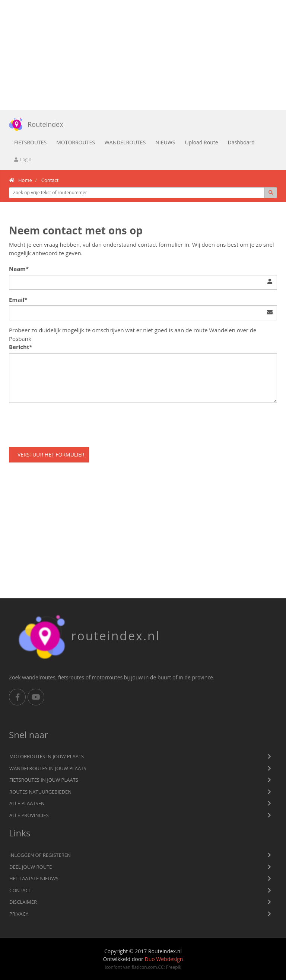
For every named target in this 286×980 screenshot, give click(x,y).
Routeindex (34, 124)
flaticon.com (144, 967)
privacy (19, 914)
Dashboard (241, 142)
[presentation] (66, 423)
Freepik (174, 967)
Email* (18, 300)
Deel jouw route (31, 867)
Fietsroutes (30, 142)
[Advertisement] (143, 55)
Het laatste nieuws (34, 878)
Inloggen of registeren (40, 855)
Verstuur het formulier (51, 454)
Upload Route (201, 142)
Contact (20, 890)
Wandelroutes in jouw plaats (48, 768)
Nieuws (165, 142)
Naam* (19, 269)
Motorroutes (76, 142)
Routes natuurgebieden (40, 792)
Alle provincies (29, 815)
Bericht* (21, 347)
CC (161, 967)
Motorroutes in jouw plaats (47, 756)
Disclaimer (23, 902)
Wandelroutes (125, 142)
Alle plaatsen (27, 803)
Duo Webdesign (164, 959)
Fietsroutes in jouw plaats (44, 780)
